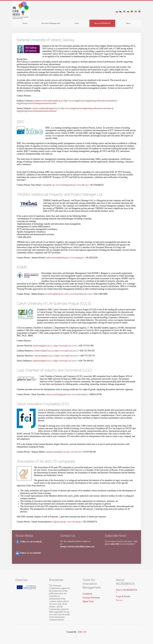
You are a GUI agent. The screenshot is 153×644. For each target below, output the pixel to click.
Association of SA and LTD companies (46, 461)
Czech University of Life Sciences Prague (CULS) (54, 303)
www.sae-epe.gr (74, 522)
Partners (119, 600)
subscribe (115, 544)
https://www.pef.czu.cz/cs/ (65, 346)
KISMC (22, 267)
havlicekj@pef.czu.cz (43, 346)
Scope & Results (123, 596)
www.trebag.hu (77, 258)
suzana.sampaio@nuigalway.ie (46, 108)
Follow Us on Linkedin (30, 553)
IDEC (21, 122)
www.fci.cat (76, 452)
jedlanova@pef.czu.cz (43, 361)
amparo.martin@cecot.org (58, 452)
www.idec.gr (82, 185)
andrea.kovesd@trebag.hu (58, 258)
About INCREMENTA (102, 23)
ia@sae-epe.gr (59, 522)
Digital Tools (88, 601)
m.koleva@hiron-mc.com (57, 294)
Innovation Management (51, 23)
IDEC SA (82, 632)
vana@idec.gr (48, 185)
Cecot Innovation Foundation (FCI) (43, 404)
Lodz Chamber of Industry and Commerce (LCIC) (54, 370)
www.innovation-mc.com (80, 294)
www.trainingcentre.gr (66, 185)
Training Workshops (91, 598)
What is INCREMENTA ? (127, 591)
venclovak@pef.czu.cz (44, 356)
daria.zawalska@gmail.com (59, 394)
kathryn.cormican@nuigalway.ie (48, 101)
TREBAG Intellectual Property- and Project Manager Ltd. (60, 194)
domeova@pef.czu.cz (44, 351)
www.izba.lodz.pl (80, 394)
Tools (77, 23)
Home (25, 23)
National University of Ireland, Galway (45, 40)
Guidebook (87, 594)
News (128, 23)
